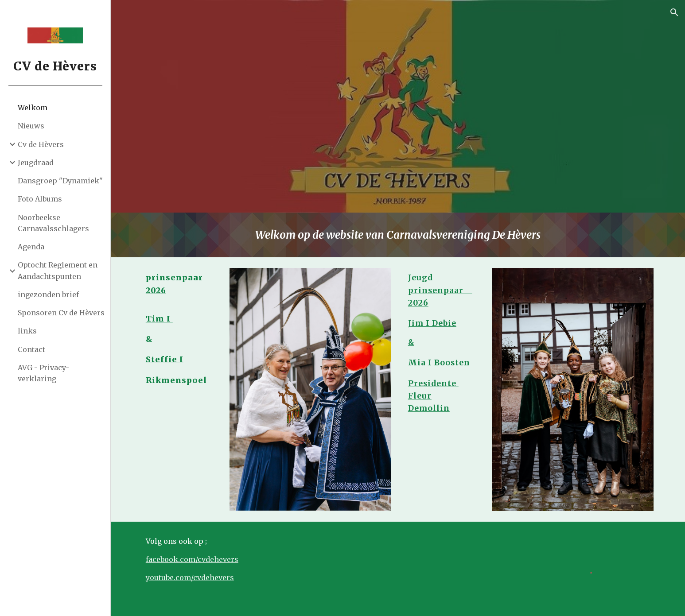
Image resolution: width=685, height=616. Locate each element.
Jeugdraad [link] (36, 163)
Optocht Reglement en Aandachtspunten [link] (58, 270)
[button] (674, 12)
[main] (398, 235)
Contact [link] (31, 349)
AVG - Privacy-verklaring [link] (43, 373)
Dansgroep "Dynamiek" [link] (60, 181)
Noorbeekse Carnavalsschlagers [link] (53, 223)
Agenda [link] (31, 247)
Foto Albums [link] (40, 199)
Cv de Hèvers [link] (41, 144)
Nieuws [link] (31, 126)
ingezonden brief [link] (48, 294)
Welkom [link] (33, 108)
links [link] (27, 331)
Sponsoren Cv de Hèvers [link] (61, 313)
